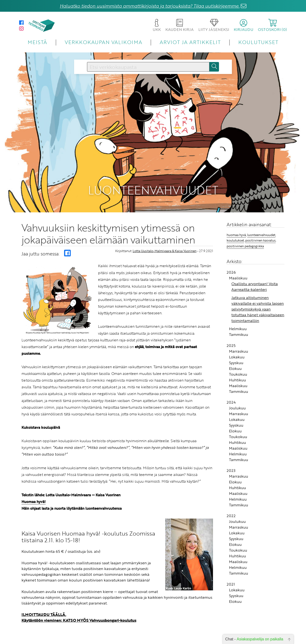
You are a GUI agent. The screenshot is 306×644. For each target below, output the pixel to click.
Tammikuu (239, 322)
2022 (231, 504)
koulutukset (235, 228)
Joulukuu (237, 396)
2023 (231, 458)
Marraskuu (239, 339)
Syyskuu (236, 350)
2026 (231, 260)
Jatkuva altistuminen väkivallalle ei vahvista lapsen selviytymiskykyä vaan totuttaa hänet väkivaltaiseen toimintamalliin (258, 297)
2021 (231, 572)
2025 (231, 333)
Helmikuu (238, 317)
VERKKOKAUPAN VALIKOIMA (104, 42)
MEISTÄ (37, 42)
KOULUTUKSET (258, 42)
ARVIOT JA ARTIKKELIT (190, 42)
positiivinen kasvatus (260, 228)
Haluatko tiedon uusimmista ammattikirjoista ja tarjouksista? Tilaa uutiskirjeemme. (150, 6)
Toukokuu (238, 362)
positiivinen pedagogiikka (245, 234)
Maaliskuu (238, 266)
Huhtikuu (238, 368)
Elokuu (235, 356)
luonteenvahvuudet (261, 223)
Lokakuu (237, 345)
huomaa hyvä (236, 223)
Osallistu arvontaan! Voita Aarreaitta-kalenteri (255, 275)
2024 (231, 390)
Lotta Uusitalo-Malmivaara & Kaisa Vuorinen (165, 239)
